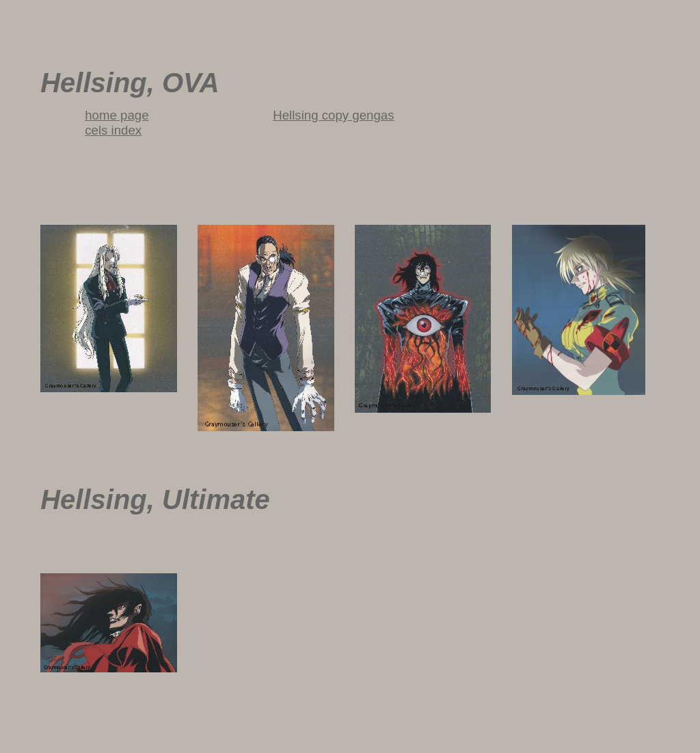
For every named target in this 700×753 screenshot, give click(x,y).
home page (117, 115)
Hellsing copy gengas (333, 115)
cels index (113, 130)
